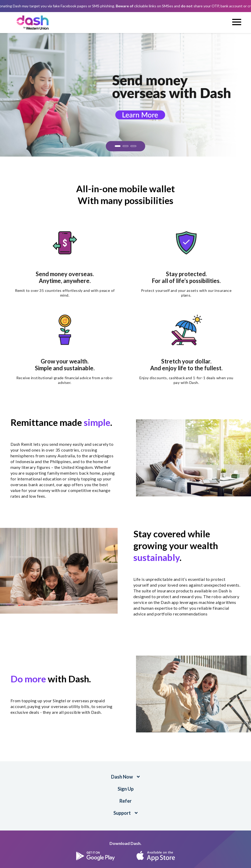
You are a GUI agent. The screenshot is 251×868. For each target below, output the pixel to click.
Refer (125, 801)
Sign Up (126, 789)
